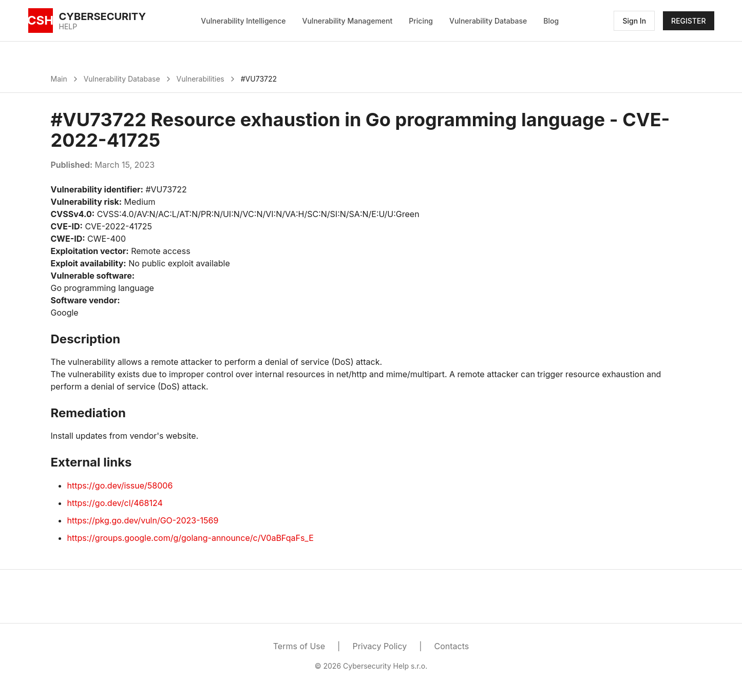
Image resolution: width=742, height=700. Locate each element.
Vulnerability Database (488, 21)
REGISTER (688, 21)
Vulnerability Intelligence (243, 21)
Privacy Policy (379, 646)
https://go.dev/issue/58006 (120, 485)
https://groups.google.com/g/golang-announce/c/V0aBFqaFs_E (191, 538)
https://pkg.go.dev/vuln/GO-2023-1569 (143, 520)
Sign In (634, 21)
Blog (551, 21)
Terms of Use (299, 646)
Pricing (421, 21)
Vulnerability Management (348, 21)
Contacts (452, 646)
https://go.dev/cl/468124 (115, 503)
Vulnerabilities (201, 79)
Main (59, 79)
